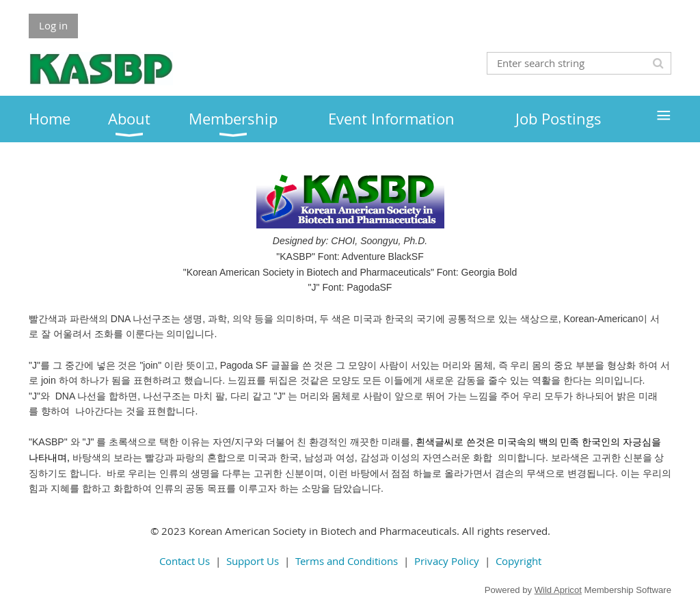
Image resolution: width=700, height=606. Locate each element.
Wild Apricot (558, 590)
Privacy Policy (447, 561)
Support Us (253, 561)
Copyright (519, 561)
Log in (53, 25)
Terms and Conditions (347, 561)
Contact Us (185, 561)
